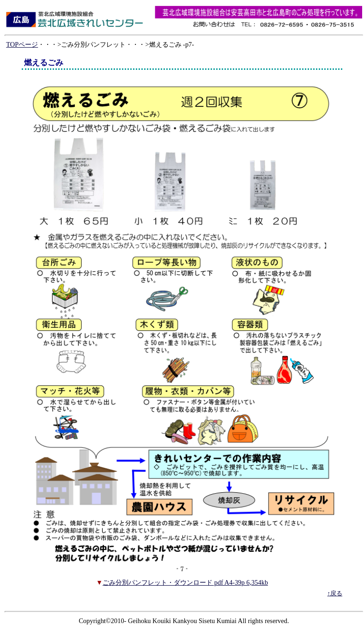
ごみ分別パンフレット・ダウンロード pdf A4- (169, 582)
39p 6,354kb (251, 582)
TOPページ (22, 44)
